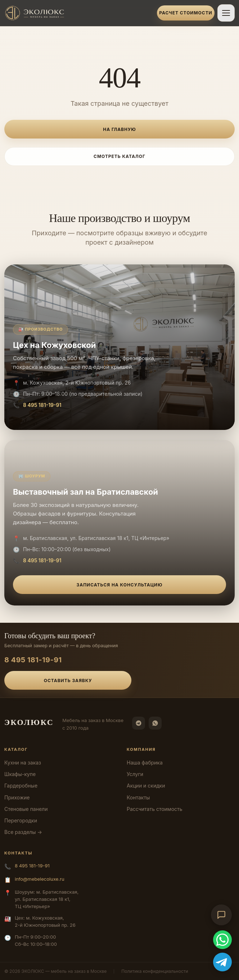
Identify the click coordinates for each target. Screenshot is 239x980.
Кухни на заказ (23, 763)
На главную (119, 129)
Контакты (138, 797)
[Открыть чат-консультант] (221, 915)
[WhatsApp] (155, 723)
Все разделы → (23, 832)
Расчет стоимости (186, 13)
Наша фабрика (145, 763)
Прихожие (17, 797)
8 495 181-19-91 (42, 405)
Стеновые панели (26, 809)
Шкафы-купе (20, 774)
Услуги (135, 774)
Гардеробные (21, 786)
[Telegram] (139, 723)
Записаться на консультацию (120, 585)
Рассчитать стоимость (155, 809)
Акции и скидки (146, 786)
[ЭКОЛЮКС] (78, 13)
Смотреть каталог (119, 156)
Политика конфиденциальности (155, 971)
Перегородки (21, 820)
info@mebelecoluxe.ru (40, 879)
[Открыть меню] (226, 13)
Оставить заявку (68, 680)
